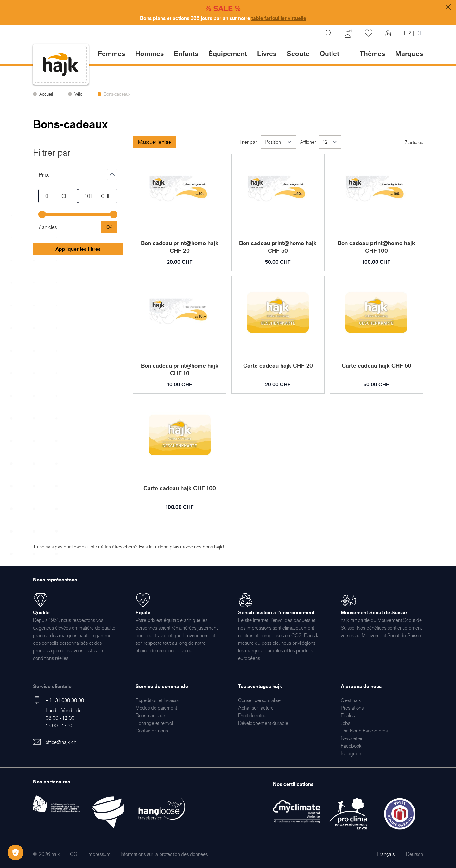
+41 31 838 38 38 (65, 700)
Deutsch (415, 854)
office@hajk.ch (61, 742)
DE (418, 33)
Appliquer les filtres (78, 249)
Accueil (46, 94)
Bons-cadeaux (117, 94)
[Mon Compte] (348, 33)
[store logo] (61, 64)
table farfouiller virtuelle (279, 18)
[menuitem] (158, 700)
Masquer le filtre (155, 142)
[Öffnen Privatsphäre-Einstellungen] (16, 852)
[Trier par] (278, 142)
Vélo (78, 94)
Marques (409, 53)
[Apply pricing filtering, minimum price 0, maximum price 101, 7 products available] (109, 227)
